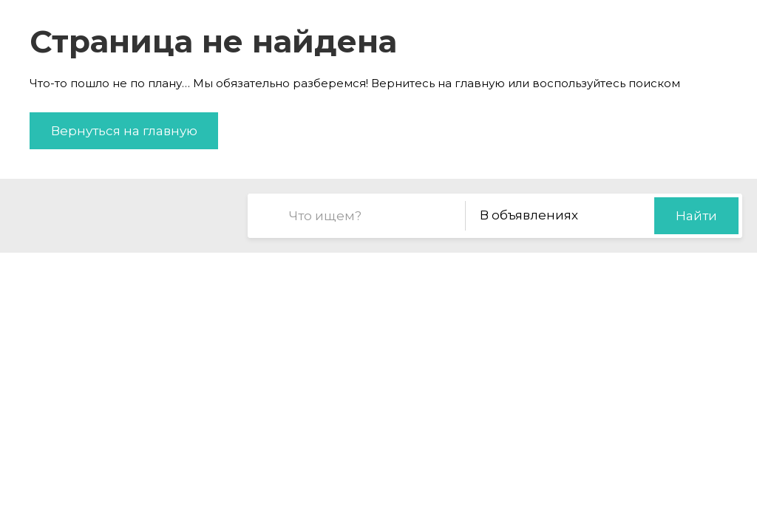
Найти (696, 216)
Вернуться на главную (124, 131)
